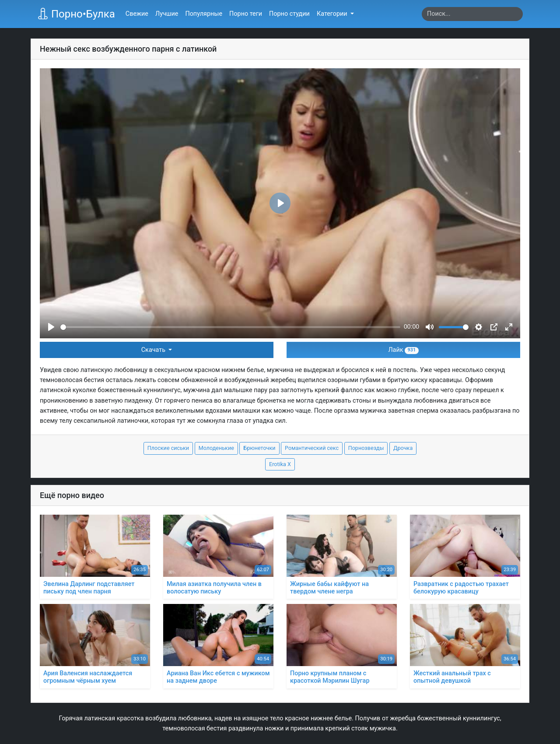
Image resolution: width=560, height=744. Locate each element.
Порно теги (246, 14)
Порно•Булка (76, 14)
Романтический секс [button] (312, 448)
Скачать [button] (154, 350)
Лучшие (167, 14)
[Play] (51, 327)
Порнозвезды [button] (366, 448)
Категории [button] (333, 14)
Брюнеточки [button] (259, 448)
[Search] (472, 14)
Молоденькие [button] (216, 448)
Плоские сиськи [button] (168, 448)
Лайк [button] (403, 350)
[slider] (230, 327)
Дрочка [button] (403, 448)
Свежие (137, 14)
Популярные (204, 14)
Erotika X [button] (280, 464)
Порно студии (289, 14)
